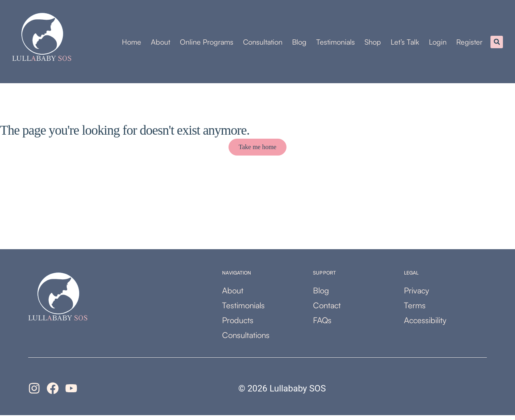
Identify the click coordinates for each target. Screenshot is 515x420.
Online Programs (207, 44)
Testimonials (336, 44)
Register (469, 44)
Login (438, 44)
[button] (497, 44)
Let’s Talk (405, 44)
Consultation (263, 44)
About (161, 44)
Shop (373, 44)
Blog (299, 44)
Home (132, 44)
